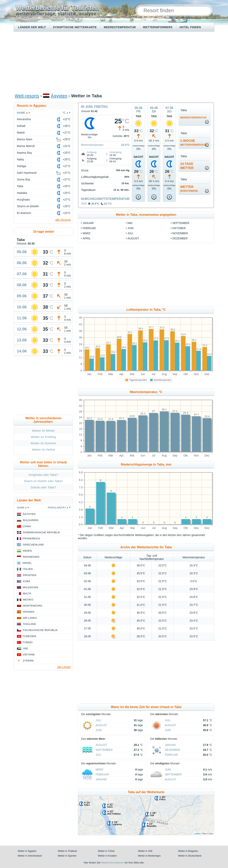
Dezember (180, 238)
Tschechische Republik (40, 630)
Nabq (20, 159)
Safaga (22, 166)
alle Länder (64, 667)
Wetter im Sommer (43, 443)
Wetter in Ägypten (27, 851)
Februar (89, 228)
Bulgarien (31, 520)
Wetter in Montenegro (149, 856)
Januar (88, 223)
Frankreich (31, 539)
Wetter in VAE (145, 851)
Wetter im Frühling (43, 437)
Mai (130, 223)
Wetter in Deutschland (190, 856)
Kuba (27, 581)
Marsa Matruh (26, 146)
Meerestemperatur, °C (146, 392)
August (133, 238)
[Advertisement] (114, 62)
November (180, 233)
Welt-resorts (27, 96)
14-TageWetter (187, 166)
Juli (130, 233)
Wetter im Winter (43, 431)
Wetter (189, 189)
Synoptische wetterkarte (75, 27)
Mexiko (28, 600)
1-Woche (194, 143)
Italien (28, 569)
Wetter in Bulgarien (188, 851)
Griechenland (33, 545)
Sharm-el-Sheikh (28, 206)
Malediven (30, 587)
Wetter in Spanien (67, 856)
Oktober (179, 228)
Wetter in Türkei (106, 851)
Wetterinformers (158, 27)
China (27, 526)
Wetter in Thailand (67, 851)
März (86, 233)
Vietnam (29, 655)
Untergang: (116, 152)
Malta (27, 593)
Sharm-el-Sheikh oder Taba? (43, 481)
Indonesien (31, 557)
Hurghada (23, 200)
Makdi (21, 133)
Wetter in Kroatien (107, 856)
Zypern (28, 661)
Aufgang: (92, 152)
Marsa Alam (25, 139)
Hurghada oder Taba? (43, 475)
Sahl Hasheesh (27, 173)
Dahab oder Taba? (43, 487)
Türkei (28, 642)
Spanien (28, 612)
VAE (26, 648)
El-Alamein (24, 213)
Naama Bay (24, 153)
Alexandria (24, 119)
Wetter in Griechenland (30, 856)
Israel (27, 563)
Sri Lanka (30, 618)
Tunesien (29, 636)
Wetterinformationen (113, 863)
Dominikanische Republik (42, 532)
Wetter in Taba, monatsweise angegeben (146, 215)
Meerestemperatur (120, 27)
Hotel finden (190, 27)
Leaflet (197, 834)
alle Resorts (63, 220)
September (181, 223)
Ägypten (59, 96)
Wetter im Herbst (43, 449)
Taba (20, 186)
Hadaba (22, 193)
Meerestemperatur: (92, 145)
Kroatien (30, 575)
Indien (27, 551)
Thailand (29, 624)
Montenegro (33, 606)
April (86, 238)
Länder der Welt (32, 27)
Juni (84, 203)
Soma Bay (24, 179)
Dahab (21, 126)
